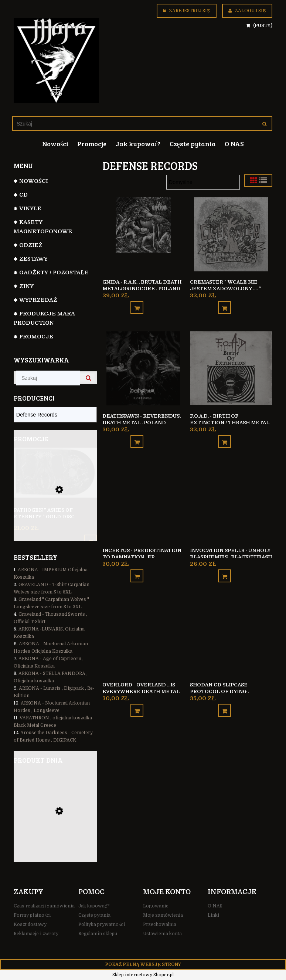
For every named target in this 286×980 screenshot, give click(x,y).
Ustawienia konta (162, 934)
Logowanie (156, 906)
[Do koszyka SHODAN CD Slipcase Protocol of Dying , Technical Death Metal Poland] (224, 702)
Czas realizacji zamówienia (44, 906)
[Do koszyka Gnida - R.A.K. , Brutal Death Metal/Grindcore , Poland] (137, 305)
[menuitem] (55, 144)
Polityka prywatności (102, 924)
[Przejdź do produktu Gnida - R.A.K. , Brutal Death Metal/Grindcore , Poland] (143, 234)
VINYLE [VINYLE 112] (30, 208)
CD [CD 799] (23, 195)
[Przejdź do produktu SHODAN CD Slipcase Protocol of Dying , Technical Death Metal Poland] (231, 631)
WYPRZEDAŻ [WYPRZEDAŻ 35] (38, 300)
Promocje (36, 337)
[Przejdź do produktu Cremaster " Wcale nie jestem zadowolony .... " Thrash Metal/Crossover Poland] (231, 234)
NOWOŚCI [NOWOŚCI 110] (34, 181)
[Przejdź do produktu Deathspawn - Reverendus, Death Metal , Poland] (143, 366)
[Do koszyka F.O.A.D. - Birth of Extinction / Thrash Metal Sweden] (224, 437)
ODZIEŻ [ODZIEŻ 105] (31, 245)
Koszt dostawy (30, 924)
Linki (213, 915)
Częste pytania (94, 915)
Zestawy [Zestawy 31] (33, 259)
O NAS (215, 906)
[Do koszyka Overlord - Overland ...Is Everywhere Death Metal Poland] (137, 702)
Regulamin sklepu (98, 934)
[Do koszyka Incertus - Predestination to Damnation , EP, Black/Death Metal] (137, 570)
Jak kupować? (94, 906)
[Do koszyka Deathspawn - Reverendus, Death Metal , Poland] (137, 437)
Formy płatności (32, 915)
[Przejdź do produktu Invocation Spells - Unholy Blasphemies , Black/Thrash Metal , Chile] (231, 498)
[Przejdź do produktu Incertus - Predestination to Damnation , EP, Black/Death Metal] (143, 498)
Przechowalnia (160, 924)
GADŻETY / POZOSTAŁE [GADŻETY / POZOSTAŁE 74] (54, 272)
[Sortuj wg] (203, 182)
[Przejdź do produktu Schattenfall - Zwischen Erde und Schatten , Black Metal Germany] (55, 823)
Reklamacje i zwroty (36, 934)
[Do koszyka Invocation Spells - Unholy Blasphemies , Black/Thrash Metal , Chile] (224, 570)
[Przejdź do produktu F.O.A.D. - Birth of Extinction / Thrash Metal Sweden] (231, 366)
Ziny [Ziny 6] (26, 286)
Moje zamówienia (163, 915)
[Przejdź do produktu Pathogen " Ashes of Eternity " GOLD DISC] (55, 483)
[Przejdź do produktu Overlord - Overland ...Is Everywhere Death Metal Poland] (143, 631)
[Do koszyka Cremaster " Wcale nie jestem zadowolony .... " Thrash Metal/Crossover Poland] (224, 305)
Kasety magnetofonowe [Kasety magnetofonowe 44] (43, 227)
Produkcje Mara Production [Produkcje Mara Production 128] (44, 318)
